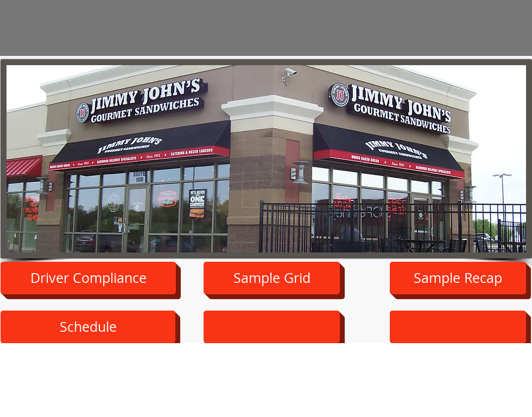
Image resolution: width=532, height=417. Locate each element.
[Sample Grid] (272, 278)
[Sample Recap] (458, 278)
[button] (88, 327)
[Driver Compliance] (88, 278)
